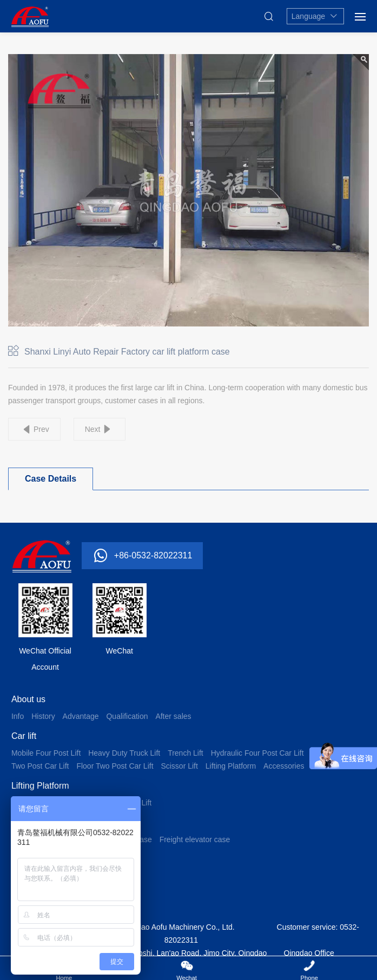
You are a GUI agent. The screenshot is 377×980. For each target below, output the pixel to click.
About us (28, 699)
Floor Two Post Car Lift (115, 766)
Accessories (284, 766)
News (22, 859)
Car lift (24, 736)
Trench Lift (186, 753)
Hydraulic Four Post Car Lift (257, 753)
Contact (26, 896)
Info (18, 716)
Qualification (127, 716)
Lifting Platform (231, 766)
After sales (173, 716)
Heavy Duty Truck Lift (124, 753)
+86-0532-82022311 (153, 555)
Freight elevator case (195, 839)
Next (93, 429)
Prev (41, 429)
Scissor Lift (179, 766)
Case (21, 822)
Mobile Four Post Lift (46, 753)
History (43, 716)
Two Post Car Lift (40, 766)
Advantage (81, 716)
